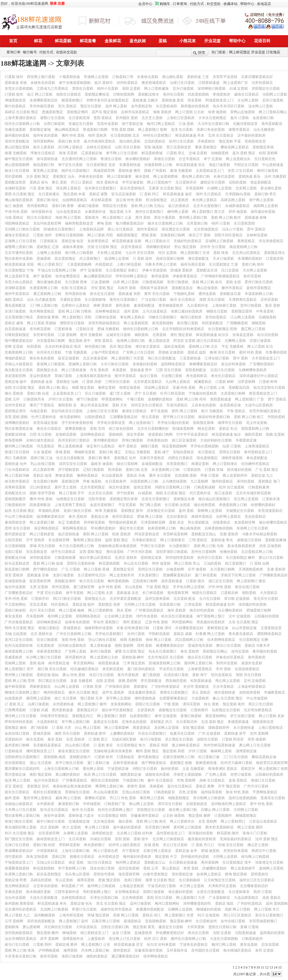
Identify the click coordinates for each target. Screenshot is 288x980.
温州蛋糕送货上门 (171, 833)
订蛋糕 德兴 (195, 581)
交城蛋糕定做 (79, 821)
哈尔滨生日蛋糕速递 (177, 616)
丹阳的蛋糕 (276, 417)
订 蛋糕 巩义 (14, 704)
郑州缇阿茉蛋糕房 (180, 558)
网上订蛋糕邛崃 (17, 475)
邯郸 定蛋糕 (14, 347)
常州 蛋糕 (223, 669)
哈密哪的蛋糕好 (263, 505)
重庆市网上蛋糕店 (38, 798)
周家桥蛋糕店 (40, 687)
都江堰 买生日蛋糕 (52, 669)
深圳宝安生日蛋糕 (73, 464)
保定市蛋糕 (135, 434)
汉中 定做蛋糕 (240, 616)
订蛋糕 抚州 (14, 94)
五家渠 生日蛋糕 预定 (165, 188)
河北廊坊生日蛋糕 (58, 927)
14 (276, 967)
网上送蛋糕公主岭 (104, 657)
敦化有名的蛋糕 (42, 358)
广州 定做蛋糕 (209, 733)
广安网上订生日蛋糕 (139, 352)
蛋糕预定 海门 (269, 481)
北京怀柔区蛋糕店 (148, 382)
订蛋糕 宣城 (214, 470)
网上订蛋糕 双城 (97, 569)
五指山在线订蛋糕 (136, 792)
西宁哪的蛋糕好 (45, 569)
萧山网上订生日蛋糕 (255, 745)
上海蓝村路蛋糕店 (252, 687)
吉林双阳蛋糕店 (74, 898)
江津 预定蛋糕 (134, 663)
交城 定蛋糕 (198, 153)
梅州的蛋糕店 (54, 692)
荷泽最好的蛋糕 (201, 833)
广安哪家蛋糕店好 (19, 593)
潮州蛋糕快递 (145, 698)
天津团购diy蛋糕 (238, 194)
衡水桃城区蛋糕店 (237, 950)
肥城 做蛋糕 (210, 851)
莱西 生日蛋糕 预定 (20, 194)
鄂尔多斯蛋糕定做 (19, 429)
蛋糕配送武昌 (239, 388)
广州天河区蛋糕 (140, 552)
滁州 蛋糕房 (177, 610)
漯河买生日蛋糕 (170, 804)
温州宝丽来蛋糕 (157, 599)
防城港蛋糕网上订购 (165, 663)
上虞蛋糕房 (96, 939)
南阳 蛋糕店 (14, 300)
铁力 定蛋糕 (72, 827)
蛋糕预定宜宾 (124, 569)
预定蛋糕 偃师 (199, 816)
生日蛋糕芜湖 (79, 118)
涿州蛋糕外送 (76, 657)
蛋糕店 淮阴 (159, 745)
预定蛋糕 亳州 (234, 704)
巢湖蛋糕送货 (15, 522)
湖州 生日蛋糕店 (208, 194)
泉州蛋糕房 (257, 657)
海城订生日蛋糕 (263, 780)
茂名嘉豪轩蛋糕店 (142, 692)
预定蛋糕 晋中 (80, 341)
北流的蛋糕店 (155, 141)
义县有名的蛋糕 (204, 405)
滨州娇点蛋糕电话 (72, 646)
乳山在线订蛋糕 (43, 464)
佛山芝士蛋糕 (258, 845)
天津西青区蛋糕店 (243, 300)
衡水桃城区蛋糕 (38, 892)
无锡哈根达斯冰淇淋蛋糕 (113, 751)
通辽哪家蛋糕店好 (125, 956)
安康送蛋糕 (13, 892)
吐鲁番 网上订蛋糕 (210, 634)
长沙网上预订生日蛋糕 (44, 657)
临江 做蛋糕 (14, 206)
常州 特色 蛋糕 (16, 599)
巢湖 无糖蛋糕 (181, 171)
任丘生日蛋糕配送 (70, 458)
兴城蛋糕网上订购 (158, 165)
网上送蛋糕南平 (243, 868)
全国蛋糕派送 (197, 804)
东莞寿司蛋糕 (44, 335)
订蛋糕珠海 (63, 329)
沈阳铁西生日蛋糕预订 (22, 757)
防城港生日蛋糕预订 (59, 229)
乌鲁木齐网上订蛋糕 (161, 264)
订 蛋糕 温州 (142, 259)
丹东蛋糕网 (35, 616)
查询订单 (13, 52)
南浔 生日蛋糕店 (183, 300)
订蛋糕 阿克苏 (233, 739)
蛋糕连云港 (100, 517)
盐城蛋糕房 (143, 933)
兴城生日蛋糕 (100, 839)
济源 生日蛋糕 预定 (102, 247)
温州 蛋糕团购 (277, 903)
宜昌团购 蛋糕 (186, 475)
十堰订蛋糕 (135, 399)
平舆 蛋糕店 (236, 411)
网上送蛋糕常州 (122, 575)
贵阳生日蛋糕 (83, 89)
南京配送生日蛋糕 (19, 370)
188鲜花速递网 (23, 63)
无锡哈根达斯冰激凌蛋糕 (117, 546)
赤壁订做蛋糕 (241, 775)
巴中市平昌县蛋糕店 (192, 434)
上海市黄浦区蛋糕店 (21, 118)
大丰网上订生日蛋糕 (21, 810)
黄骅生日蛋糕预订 (174, 692)
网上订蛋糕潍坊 (225, 464)
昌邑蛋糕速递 (172, 581)
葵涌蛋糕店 (132, 921)
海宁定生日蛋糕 (70, 165)
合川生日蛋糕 (210, 599)
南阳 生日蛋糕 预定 (171, 493)
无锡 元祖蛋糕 (16, 634)
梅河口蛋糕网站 (167, 903)
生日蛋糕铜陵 (15, 546)
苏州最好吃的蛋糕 (195, 857)
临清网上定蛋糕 (117, 259)
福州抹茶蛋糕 (212, 792)
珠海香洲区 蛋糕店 (223, 769)
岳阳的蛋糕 (238, 182)
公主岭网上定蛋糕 (118, 616)
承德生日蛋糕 (164, 159)
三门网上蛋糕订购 (44, 305)
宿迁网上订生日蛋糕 (125, 939)
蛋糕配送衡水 (149, 94)
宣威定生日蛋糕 (81, 124)
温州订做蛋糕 (140, 903)
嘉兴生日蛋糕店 (180, 786)
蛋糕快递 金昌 (41, 382)
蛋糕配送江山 (155, 862)
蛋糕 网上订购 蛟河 (226, 218)
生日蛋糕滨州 (187, 722)
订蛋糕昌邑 (192, 470)
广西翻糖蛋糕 (237, 323)
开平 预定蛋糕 (229, 786)
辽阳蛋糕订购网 (145, 581)
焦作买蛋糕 (252, 276)
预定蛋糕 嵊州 (181, 921)
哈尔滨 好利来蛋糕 (161, 945)
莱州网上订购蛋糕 (19, 675)
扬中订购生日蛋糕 (51, 821)
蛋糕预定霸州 (242, 311)
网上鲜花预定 (240, 52)
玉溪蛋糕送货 (271, 628)
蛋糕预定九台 (95, 599)
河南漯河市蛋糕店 (54, 716)
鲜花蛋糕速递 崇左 (191, 165)
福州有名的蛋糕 (45, 135)
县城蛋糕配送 (152, 464)
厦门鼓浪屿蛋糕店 (141, 669)
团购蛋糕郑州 (219, 728)
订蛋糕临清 (13, 751)
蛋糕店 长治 (228, 429)
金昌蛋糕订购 (263, 118)
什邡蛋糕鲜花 (47, 851)
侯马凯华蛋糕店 (17, 481)
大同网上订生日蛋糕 (140, 604)
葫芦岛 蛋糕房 (113, 692)
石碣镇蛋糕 (267, 317)
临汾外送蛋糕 (15, 587)
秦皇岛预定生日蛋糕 (74, 751)
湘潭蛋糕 (70, 950)
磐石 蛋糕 (59, 182)
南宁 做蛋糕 (42, 276)
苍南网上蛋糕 (15, 663)
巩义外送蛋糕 (257, 423)
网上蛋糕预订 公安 (96, 945)
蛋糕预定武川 (87, 710)
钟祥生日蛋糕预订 (157, 135)
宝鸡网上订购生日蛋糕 (22, 229)
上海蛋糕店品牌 (91, 229)
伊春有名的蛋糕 (91, 176)
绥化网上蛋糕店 (69, 188)
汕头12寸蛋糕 (233, 229)
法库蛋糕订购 (197, 223)
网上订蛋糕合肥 (106, 851)
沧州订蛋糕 (136, 634)
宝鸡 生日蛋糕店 (221, 135)
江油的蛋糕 (212, 563)
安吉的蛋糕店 (255, 517)
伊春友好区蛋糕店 (230, 657)
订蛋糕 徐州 (14, 77)
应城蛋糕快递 (15, 581)
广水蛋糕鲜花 (219, 898)
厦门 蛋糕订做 (98, 763)
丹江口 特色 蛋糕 (123, 798)
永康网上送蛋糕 (76, 833)
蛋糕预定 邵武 (38, 786)
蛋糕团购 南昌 (55, 757)
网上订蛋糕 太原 (100, 593)
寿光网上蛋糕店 (205, 200)
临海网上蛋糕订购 (131, 341)
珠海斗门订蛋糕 (255, 833)
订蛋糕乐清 (85, 329)
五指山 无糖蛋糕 (138, 452)
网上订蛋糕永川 (157, 241)
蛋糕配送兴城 (15, 558)
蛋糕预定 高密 (109, 604)
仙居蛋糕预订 (140, 716)
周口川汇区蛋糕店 (237, 915)
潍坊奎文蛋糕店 (148, 347)
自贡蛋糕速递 (15, 329)
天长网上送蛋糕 (109, 253)
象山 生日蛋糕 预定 (228, 698)
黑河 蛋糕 (143, 218)
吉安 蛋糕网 (208, 821)
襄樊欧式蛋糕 (95, 798)
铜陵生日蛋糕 (217, 311)
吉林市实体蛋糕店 (135, 112)
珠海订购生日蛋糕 (19, 821)
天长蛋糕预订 (149, 575)
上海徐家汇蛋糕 (224, 305)
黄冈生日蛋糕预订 (124, 300)
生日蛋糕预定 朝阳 (112, 816)
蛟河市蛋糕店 (125, 376)
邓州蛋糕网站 (182, 622)
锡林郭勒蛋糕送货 (79, 223)
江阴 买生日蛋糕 (169, 370)
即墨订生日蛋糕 (84, 909)
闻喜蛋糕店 (142, 728)
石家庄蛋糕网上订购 (179, 757)
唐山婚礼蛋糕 (173, 77)
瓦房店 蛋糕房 (126, 558)
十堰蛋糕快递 (69, 77)
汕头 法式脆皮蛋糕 (41, 300)
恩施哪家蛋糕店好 (177, 575)
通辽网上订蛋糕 (253, 329)
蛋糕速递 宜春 (38, 575)
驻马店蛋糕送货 (17, 563)
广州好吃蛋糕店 (250, 903)
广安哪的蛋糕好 (262, 364)
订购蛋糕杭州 (15, 505)
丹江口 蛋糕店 (82, 182)
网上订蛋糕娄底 (42, 534)
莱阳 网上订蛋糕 (96, 534)
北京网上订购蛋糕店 (168, 839)
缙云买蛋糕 (150, 417)
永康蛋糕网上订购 (44, 288)
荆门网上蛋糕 (150, 505)
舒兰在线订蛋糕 (243, 716)
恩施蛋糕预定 (52, 112)
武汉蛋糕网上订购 (189, 640)
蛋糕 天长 (120, 405)
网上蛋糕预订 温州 (73, 921)
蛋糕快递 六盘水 (81, 816)
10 (258, 967)
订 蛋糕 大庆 (62, 728)
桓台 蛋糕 (211, 704)
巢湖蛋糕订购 (69, 804)
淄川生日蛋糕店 (100, 862)
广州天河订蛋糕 (256, 786)
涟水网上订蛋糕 (260, 106)
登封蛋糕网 (13, 176)
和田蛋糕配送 (212, 323)
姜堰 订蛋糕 (249, 927)
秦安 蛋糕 (55, 739)
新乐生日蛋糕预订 (269, 915)
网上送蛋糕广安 (236, 83)
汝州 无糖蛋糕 (275, 176)
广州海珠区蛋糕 (117, 687)
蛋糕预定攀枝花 (97, 94)
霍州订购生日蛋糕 (259, 282)
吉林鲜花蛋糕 (257, 235)
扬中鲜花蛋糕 (15, 687)
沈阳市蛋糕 (97, 499)
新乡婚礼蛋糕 (271, 188)
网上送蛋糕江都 (42, 522)
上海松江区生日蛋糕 (102, 411)
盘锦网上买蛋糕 (271, 868)
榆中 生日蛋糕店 (160, 780)
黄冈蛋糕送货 (15, 534)
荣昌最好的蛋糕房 (211, 622)
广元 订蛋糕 (71, 569)
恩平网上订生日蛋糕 (179, 417)
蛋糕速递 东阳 (129, 294)
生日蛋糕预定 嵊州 (240, 558)
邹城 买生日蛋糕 (231, 845)
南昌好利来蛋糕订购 (214, 417)
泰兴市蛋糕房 (128, 675)
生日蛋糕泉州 (116, 481)
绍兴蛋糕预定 (15, 763)
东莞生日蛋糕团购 (19, 89)
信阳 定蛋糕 (105, 681)
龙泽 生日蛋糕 (182, 130)
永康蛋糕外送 (95, 212)
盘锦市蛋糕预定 (259, 288)
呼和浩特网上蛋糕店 (132, 276)
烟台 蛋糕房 (14, 393)
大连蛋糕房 (200, 698)
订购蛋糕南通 (65, 558)
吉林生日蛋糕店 (99, 147)
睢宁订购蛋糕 (87, 399)
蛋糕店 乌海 (136, 475)
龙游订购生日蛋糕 (77, 511)
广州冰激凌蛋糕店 (19, 622)
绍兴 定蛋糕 (167, 253)
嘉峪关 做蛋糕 (102, 464)
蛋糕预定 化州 (125, 458)
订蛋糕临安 (125, 757)
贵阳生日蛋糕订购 (222, 927)
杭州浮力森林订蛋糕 (236, 763)
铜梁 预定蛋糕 (83, 388)
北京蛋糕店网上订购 (257, 552)
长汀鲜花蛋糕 (153, 593)
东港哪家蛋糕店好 (44, 100)
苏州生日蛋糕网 (204, 552)
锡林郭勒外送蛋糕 (99, 628)
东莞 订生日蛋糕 (240, 171)
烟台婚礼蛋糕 (130, 141)
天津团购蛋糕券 (251, 569)
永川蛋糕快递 (244, 728)
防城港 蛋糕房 (182, 270)
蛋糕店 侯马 (39, 182)
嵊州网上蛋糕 (178, 212)
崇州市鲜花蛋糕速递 (219, 745)
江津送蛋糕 (193, 604)
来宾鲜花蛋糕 (113, 669)
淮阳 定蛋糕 (131, 89)
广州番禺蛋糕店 (75, 780)
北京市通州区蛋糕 (19, 253)
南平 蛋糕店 (128, 446)
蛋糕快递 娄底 (173, 100)
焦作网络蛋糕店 (42, 311)
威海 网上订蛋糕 (68, 798)
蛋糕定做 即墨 (16, 880)
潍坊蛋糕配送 (198, 259)
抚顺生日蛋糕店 (82, 857)
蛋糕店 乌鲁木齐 (257, 646)
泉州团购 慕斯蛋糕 (19, 903)
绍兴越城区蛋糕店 (84, 669)
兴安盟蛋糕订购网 (51, 341)
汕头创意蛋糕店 (69, 212)
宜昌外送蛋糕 (108, 124)
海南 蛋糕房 (162, 112)
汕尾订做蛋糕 (38, 704)
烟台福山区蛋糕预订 (214, 499)
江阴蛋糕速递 (209, 83)
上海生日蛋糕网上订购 (61, 769)
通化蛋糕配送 (15, 305)
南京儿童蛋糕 (44, 147)
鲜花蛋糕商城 (152, 153)
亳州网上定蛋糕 (60, 616)
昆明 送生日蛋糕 (17, 528)
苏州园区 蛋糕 (127, 118)
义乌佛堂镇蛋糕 (174, 481)
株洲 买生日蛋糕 (223, 352)
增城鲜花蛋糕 (85, 452)
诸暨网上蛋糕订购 (19, 247)
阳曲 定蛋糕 (275, 434)
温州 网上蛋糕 (116, 106)
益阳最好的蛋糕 (272, 933)
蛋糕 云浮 (151, 868)
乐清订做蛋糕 (15, 311)
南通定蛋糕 (200, 464)
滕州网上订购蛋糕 (19, 446)
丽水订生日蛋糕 (17, 171)
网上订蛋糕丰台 (182, 821)
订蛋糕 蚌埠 (268, 382)
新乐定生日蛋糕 (102, 294)
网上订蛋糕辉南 (100, 610)
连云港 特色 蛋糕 (129, 200)
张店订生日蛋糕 (101, 675)
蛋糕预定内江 (83, 716)
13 (271, 967)
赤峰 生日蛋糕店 (212, 780)
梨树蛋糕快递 (206, 763)
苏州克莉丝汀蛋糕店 (74, 440)
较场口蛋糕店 (49, 628)
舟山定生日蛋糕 (136, 563)
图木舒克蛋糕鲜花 (219, 827)
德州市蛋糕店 (147, 229)
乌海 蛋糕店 (14, 218)
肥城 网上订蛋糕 (150, 517)
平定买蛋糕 (127, 505)
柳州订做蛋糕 (267, 171)
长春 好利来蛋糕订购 (133, 628)
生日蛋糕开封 (186, 182)
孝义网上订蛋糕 (97, 827)
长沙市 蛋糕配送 (196, 687)
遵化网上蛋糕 (93, 769)
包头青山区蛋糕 (77, 874)
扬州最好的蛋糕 (17, 135)
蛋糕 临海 (37, 663)
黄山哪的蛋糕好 (68, 775)
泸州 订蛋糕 (198, 751)
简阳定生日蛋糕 (115, 206)
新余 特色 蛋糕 (237, 792)
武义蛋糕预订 (90, 259)
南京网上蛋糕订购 (183, 810)
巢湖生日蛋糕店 (134, 411)
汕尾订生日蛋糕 (182, 83)
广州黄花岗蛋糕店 (149, 610)
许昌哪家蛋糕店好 (189, 628)
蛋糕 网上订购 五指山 (148, 206)
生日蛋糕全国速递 (183, 862)
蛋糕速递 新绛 (256, 218)
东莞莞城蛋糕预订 (263, 921)
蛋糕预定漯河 (15, 411)
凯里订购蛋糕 (178, 282)
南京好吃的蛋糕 (202, 610)
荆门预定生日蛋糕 (19, 839)
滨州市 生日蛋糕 (213, 247)
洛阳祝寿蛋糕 (250, 692)
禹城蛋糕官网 (104, 171)
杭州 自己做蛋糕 (232, 487)
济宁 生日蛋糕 (145, 393)
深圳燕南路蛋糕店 (19, 933)
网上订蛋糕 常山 (187, 563)
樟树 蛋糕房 (103, 305)
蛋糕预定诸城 (40, 130)
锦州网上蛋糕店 (128, 862)
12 (267, 967)
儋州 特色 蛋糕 (41, 499)
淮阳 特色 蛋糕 (73, 640)
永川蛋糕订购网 (222, 569)
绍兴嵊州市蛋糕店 (255, 464)
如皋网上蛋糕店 (209, 874)
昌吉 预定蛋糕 (121, 347)
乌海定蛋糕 (38, 411)
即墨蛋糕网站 (112, 399)
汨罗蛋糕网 (246, 382)
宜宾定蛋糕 (38, 604)
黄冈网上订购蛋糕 (188, 827)
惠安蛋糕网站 (216, 716)
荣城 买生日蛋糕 (42, 546)
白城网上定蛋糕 (219, 188)
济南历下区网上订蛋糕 (238, 575)
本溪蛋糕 (119, 370)
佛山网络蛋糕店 (67, 130)
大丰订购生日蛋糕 (115, 364)
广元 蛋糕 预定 (267, 470)
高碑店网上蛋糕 (233, 200)
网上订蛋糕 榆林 (72, 610)
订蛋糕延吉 (49, 241)
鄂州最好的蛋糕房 (123, 522)
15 (280, 967)
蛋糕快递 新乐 (249, 176)
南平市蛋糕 (75, 593)
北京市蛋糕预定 (93, 487)
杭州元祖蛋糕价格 (19, 646)
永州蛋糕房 (45, 804)
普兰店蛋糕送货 (179, 147)
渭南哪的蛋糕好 (158, 247)
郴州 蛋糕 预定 (147, 751)
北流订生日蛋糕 (222, 370)
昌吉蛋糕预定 (65, 259)
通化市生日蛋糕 (132, 528)
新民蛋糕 (123, 305)
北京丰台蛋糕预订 (207, 206)
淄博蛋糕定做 (246, 751)
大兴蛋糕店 (269, 593)
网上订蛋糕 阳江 (50, 264)
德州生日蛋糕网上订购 (141, 329)
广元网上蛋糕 (216, 775)
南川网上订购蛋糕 (79, 253)
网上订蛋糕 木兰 (267, 909)
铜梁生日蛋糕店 (205, 593)
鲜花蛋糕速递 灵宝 (128, 945)
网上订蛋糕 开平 (72, 493)
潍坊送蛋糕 (115, 552)
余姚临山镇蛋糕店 (19, 804)
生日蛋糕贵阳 (244, 223)
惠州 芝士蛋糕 (65, 487)
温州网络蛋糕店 (93, 434)
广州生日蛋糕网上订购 (74, 634)
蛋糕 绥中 (141, 839)
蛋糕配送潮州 (65, 581)
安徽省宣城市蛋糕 (149, 950)
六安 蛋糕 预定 (41, 188)
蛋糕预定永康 (184, 499)
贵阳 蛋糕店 (103, 118)
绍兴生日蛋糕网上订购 (22, 124)
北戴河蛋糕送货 (245, 124)
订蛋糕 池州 (42, 235)
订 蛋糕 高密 (92, 382)
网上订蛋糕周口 (233, 821)
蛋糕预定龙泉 (151, 558)
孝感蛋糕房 (221, 94)
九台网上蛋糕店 (178, 382)
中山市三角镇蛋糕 (19, 517)
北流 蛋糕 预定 (212, 722)
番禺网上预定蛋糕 (87, 540)
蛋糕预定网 (70, 481)
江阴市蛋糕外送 (67, 892)
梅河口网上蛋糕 (224, 945)
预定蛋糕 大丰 (121, 212)
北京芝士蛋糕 (152, 118)
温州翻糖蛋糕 (45, 915)
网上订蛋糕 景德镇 (41, 323)
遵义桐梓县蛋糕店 (186, 745)
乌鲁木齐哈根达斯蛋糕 (260, 534)
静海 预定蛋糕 (236, 874)
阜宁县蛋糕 (159, 411)
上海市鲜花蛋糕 (71, 915)
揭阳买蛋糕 (253, 434)
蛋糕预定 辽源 (48, 247)
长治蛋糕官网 (59, 540)
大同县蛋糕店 (86, 927)
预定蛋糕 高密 (174, 751)
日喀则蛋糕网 (124, 94)
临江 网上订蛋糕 (40, 94)
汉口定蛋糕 (230, 270)
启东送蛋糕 (270, 945)
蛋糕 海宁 (200, 675)
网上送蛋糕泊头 (238, 159)
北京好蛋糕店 (177, 517)
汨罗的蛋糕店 (262, 83)
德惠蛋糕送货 (263, 722)
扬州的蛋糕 (170, 769)
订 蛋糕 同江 (149, 194)
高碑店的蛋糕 (41, 880)
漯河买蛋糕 (191, 704)
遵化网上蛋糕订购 (196, 176)
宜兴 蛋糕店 (67, 106)
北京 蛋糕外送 (41, 634)
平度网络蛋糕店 (265, 792)
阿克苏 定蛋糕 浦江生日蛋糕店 (197, 341)
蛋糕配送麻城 (276, 540)
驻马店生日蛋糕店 (54, 810)
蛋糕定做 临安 (73, 241)
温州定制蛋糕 (129, 868)
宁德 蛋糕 (171, 704)
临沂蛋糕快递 (69, 534)
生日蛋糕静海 (95, 300)
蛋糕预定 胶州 (132, 511)
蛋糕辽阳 (59, 857)
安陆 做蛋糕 (153, 147)
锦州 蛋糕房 (97, 135)
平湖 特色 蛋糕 (16, 212)
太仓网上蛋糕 (248, 100)
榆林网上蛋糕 (221, 751)
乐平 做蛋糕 (197, 569)
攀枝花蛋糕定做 (264, 757)
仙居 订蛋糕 (232, 446)
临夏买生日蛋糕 (182, 733)
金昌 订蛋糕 (121, 933)
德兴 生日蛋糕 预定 (83, 692)
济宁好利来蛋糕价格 (77, 423)
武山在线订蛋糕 (77, 745)
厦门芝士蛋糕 (120, 393)
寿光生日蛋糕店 (223, 376)
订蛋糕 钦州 (104, 757)
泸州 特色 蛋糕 (220, 587)
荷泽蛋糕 (115, 470)
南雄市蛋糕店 (202, 517)
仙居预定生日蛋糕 (226, 710)
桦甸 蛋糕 (104, 223)
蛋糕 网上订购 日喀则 (75, 311)
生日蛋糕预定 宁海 (19, 270)
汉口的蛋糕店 (40, 487)
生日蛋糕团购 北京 (125, 135)
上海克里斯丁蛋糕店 (70, 505)
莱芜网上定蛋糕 (45, 171)
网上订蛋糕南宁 (159, 182)
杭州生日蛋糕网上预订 (115, 810)
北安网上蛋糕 (246, 188)
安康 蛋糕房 (276, 569)
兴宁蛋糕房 (131, 851)
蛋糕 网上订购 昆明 (20, 681)
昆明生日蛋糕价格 (81, 563)
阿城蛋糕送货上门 (219, 100)
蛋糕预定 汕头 (64, 176)
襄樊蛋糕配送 (76, 429)
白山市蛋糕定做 (244, 628)
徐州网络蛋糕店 (156, 956)
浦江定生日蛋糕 (221, 581)
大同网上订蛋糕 (246, 810)
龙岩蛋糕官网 (15, 376)
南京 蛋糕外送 (107, 182)
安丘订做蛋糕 (95, 393)
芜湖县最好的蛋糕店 (236, 839)
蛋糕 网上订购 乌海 (209, 546)
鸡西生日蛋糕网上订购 (173, 487)
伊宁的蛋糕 (125, 493)
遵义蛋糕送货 (159, 341)
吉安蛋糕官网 (49, 833)
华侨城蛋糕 (92, 804)
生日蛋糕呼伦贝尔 (92, 575)
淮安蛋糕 (195, 100)
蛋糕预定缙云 (275, 253)
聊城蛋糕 (69, 933)
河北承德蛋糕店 (271, 241)
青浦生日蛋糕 (111, 159)
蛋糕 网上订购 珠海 (20, 950)
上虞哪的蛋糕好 (122, 733)
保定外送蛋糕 (119, 487)
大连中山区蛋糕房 (259, 405)
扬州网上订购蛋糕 (101, 886)
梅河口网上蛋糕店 (161, 124)
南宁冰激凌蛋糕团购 (75, 83)
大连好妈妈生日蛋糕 (216, 440)
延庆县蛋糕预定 (49, 874)
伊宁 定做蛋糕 (91, 270)
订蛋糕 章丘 (176, 153)
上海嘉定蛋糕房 (132, 886)
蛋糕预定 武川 (161, 722)
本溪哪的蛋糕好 (250, 259)
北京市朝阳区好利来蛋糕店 (183, 329)
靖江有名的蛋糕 (121, 429)
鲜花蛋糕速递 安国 (19, 264)
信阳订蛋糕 (13, 552)
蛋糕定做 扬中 (16, 382)
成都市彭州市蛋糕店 (116, 909)
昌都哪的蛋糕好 (160, 399)
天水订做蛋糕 (223, 259)
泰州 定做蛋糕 (166, 716)
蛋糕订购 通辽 (110, 452)
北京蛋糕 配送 (184, 599)
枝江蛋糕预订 (236, 563)
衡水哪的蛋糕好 (138, 159)
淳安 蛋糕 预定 (102, 288)
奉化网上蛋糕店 (132, 317)
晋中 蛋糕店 (256, 229)
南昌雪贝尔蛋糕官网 (272, 763)
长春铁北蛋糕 (148, 77)
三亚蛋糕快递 (190, 358)
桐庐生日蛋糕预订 (76, 171)
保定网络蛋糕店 (46, 528)
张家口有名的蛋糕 (211, 130)
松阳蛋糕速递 (201, 681)
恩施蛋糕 (44, 259)
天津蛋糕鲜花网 (153, 522)
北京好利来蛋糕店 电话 (63, 347)
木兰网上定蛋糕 (192, 886)
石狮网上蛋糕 (235, 341)
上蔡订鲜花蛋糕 (129, 264)
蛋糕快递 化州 (16, 464)
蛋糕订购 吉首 (137, 470)
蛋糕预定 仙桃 (67, 382)
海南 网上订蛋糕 (68, 218)
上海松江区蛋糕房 (180, 118)
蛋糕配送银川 (80, 757)
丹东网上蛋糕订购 (95, 950)
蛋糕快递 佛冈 (129, 171)
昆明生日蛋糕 (230, 452)
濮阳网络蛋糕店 (269, 634)
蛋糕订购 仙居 (38, 393)
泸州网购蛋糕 (49, 950)
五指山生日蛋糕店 (51, 862)
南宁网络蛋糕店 (154, 763)
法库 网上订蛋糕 (126, 282)
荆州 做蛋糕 (161, 563)
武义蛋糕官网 (44, 470)
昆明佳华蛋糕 (104, 874)
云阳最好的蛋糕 (267, 616)
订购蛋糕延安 (164, 792)
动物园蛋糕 (220, 153)
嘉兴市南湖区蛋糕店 (100, 141)
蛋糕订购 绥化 (48, 200)
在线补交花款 (67, 52)
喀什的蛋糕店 (15, 106)
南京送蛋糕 (35, 739)
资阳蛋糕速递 (221, 399)
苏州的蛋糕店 (216, 317)
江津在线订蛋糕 (217, 358)
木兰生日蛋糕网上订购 (76, 546)
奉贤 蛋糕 (191, 868)
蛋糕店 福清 (42, 475)
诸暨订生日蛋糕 (52, 118)
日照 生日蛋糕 (41, 434)
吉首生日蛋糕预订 (156, 499)
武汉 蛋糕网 (49, 827)
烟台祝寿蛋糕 (205, 505)
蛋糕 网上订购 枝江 (249, 417)
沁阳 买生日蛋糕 (128, 147)
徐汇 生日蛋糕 (65, 698)
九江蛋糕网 (199, 481)
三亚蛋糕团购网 (79, 264)
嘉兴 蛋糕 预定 (244, 153)
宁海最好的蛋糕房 (203, 393)
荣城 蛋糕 (63, 452)
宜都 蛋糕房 (229, 534)
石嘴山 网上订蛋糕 (215, 810)
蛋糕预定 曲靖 (16, 728)
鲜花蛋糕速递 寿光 (52, 903)
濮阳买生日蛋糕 (72, 323)
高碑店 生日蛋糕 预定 (21, 112)
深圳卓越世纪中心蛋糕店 (259, 376)
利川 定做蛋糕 (208, 915)
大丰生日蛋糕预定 (212, 118)
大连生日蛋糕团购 (224, 939)
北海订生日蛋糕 (17, 845)
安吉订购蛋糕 (47, 640)
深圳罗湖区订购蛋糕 (172, 552)
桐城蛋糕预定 (246, 816)
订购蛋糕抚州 (252, 939)
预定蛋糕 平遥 (230, 141)
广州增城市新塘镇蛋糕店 (220, 276)
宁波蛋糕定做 (118, 769)
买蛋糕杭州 (13, 739)
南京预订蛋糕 (188, 323)
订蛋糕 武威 (39, 710)
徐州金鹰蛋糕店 (68, 276)
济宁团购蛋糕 (69, 470)
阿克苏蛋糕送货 (147, 534)
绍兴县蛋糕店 (221, 675)
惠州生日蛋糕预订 (149, 212)
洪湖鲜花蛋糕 (15, 288)
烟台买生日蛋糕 (200, 657)
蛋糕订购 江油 (41, 458)
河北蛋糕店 (45, 446)
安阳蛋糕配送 (196, 370)
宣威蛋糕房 (13, 657)
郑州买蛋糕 (61, 587)
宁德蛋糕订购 (133, 780)
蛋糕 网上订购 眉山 (53, 388)
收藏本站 (231, 4)
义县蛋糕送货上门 (67, 393)
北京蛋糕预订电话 (19, 317)
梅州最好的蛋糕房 (137, 857)
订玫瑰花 (273, 52)
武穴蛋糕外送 (200, 493)
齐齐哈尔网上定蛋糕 (189, 587)
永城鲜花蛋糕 (15, 188)
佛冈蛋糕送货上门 (40, 751)
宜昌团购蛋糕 (156, 921)
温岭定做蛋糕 (174, 347)
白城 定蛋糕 (239, 89)
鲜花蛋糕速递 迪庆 (177, 194)
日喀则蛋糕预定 (17, 335)
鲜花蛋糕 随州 (228, 833)
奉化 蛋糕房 (190, 651)
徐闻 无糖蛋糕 (131, 640)
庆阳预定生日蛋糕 (266, 89)
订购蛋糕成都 (205, 487)
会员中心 (145, 4)
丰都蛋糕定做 (246, 440)
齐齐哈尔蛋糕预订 (109, 634)
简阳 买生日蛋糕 (249, 675)
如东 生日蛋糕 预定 (20, 511)
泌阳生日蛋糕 (207, 739)
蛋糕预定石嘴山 (215, 651)
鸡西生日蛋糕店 (180, 458)
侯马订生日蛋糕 (17, 945)
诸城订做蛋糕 (88, 206)
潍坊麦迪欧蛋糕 (49, 282)
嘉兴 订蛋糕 (240, 118)
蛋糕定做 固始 (48, 675)
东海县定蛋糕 (243, 335)
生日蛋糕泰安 (239, 892)
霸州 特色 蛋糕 (250, 352)
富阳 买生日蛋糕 (160, 898)
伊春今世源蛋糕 (154, 270)
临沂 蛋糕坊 (104, 83)
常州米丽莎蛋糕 (42, 106)
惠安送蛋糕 (249, 945)
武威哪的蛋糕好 (214, 868)
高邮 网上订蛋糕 (237, 909)
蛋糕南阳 (116, 434)
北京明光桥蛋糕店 (258, 710)
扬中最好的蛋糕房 (127, 827)
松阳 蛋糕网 (268, 153)
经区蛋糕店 (60, 604)
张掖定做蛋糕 (15, 130)
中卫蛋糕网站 (15, 604)
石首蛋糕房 (45, 646)
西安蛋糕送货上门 (263, 393)
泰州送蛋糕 (160, 276)
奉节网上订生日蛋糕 (122, 153)
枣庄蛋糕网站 (84, 663)
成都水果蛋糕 (73, 247)
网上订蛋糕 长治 (260, 347)
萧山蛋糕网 (31, 927)
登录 (53, 4)
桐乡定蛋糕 (206, 429)
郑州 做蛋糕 (238, 212)
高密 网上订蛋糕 (126, 915)
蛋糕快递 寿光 (222, 540)
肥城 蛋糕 (149, 235)
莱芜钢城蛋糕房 (171, 305)
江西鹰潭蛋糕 (15, 710)
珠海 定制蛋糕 (37, 857)
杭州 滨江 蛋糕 (156, 939)
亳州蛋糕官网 (178, 593)
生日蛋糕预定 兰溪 (223, 264)
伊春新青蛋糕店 (185, 276)
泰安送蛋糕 (13, 616)
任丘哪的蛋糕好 (230, 610)
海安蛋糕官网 (129, 874)
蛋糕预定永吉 (47, 370)
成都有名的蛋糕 (157, 775)
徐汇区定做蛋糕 (184, 440)
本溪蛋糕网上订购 (259, 294)
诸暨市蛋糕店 (239, 130)
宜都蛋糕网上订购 (19, 352)
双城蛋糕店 (72, 628)
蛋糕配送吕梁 (230, 294)
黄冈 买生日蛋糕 (157, 294)
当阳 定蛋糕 (222, 933)
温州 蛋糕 (131, 311)
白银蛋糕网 (175, 569)
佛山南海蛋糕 (190, 528)
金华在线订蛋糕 (233, 921)
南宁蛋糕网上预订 (211, 616)
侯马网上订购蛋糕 (255, 857)
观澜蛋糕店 (203, 382)
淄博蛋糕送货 (102, 833)
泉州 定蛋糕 (264, 950)
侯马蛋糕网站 (70, 417)
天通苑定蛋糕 (70, 300)
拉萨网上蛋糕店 (229, 517)
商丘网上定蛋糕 (228, 681)
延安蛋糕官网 (40, 581)
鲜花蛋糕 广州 (73, 886)
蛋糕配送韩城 (15, 434)
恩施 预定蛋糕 (109, 880)
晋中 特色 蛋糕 (261, 804)
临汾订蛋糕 (149, 376)
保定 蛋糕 (76, 862)
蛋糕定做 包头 (81, 903)
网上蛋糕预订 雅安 (251, 581)
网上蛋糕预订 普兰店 (208, 212)
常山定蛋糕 (64, 880)
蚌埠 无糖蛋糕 (106, 511)
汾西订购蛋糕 (54, 124)
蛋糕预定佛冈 (77, 112)
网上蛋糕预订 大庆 (191, 898)
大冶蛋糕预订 (179, 546)
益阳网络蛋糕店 (173, 364)
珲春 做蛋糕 (92, 481)
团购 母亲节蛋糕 (42, 493)
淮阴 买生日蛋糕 (212, 300)
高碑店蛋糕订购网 (170, 259)
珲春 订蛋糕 (210, 475)
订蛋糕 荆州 (42, 945)
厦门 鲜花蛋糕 (206, 575)
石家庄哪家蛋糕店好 (257, 77)
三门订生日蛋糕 (236, 757)
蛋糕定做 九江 (262, 475)
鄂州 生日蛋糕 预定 (20, 628)
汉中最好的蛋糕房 (251, 135)
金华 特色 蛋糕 (110, 587)
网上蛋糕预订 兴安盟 (128, 358)
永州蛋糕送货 (109, 857)
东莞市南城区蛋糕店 (265, 411)
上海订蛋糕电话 (270, 728)
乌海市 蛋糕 (127, 288)
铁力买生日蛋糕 (92, 581)
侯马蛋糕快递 (47, 159)
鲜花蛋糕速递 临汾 (226, 434)
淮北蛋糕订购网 (45, 481)
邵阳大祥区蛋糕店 (229, 235)
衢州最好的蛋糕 (265, 651)
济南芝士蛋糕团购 (188, 775)
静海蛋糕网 (13, 440)
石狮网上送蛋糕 (180, 909)
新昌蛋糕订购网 (17, 569)
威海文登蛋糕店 (17, 235)
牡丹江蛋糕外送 (44, 417)
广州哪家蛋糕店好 (274, 575)
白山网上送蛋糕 (67, 687)
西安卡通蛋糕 (165, 218)
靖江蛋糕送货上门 (94, 933)
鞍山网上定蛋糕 (142, 804)
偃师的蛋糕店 (87, 475)
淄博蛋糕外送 (73, 939)
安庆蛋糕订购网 (157, 827)
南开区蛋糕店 (123, 517)
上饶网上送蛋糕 (49, 253)
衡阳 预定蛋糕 (41, 775)
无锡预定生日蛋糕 (240, 511)
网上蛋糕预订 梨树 (152, 130)
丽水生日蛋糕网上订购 (165, 223)
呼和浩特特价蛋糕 (19, 722)
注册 (61, 4)
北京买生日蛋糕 (100, 493)
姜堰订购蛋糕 (191, 716)
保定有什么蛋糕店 (100, 446)
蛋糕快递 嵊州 (133, 657)
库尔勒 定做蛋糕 (237, 599)
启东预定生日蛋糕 (161, 511)
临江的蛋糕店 (179, 206)
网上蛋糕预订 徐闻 (273, 769)
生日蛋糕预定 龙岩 (101, 165)
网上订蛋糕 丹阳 (100, 235)
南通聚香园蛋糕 (17, 868)
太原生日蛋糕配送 (211, 892)
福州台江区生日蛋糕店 (257, 880)
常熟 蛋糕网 (186, 780)
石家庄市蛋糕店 (152, 458)
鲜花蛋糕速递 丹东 (190, 135)
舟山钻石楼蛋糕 (106, 792)
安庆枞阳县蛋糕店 (47, 745)
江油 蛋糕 (186, 124)
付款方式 (197, 4)
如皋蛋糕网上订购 (162, 528)
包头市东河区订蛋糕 (229, 106)
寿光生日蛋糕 (198, 933)
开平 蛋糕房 (35, 540)
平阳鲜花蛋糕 (159, 634)
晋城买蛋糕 (42, 733)
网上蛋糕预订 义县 (117, 218)
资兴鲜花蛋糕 (40, 329)
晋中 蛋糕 (240, 358)
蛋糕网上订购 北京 (203, 347)
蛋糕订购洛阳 (15, 610)
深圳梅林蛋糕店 (49, 622)
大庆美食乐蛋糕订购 (21, 956)
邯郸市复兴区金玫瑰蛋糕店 (108, 100)
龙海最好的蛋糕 (145, 364)
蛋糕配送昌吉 (182, 288)
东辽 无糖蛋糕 (69, 522)
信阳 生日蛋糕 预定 (20, 388)
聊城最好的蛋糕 (209, 909)
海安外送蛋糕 (54, 816)
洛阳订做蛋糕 (72, 956)
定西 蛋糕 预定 (91, 552)
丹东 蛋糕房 (99, 370)
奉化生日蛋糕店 (49, 429)
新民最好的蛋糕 (263, 212)
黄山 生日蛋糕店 (120, 229)
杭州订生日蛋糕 (181, 141)
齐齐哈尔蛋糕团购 (205, 446)
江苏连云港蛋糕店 (263, 821)
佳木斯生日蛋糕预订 (100, 188)
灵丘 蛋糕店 (201, 692)
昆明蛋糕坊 (260, 874)
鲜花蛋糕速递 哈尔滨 (212, 335)
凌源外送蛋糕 (252, 663)
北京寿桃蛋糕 (132, 898)
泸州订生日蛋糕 (61, 399)
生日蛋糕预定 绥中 (237, 862)
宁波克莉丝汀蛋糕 (162, 886)
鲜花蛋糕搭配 (109, 563)
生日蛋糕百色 (265, 159)
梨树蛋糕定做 (218, 628)
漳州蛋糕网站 (44, 141)
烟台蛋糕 (125, 821)
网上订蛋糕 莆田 (250, 827)
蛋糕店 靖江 (152, 915)
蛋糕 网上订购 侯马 (207, 282)
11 (263, 967)
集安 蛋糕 (273, 305)
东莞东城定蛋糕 (45, 423)
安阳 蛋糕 (122, 839)
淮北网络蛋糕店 (17, 886)
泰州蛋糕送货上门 (258, 452)
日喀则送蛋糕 (106, 317)
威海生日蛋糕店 (246, 94)
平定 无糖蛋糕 (232, 347)
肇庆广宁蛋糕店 (42, 405)
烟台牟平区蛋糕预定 (117, 710)
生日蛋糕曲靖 (190, 880)
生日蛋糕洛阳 (166, 106)
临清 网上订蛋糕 (17, 780)
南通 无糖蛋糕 (16, 153)
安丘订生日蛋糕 (175, 845)
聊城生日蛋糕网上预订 (22, 692)
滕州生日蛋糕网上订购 (188, 939)
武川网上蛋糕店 (70, 147)
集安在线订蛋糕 (247, 587)
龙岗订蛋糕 (133, 880)
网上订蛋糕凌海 (74, 370)
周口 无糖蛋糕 (16, 458)
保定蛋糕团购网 (174, 446)
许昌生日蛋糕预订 (152, 733)
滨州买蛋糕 (269, 300)
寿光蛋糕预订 (94, 845)
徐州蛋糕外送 (42, 212)
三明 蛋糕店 (198, 540)
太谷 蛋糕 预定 (38, 176)
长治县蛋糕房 (112, 475)
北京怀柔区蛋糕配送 (125, 599)
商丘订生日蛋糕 (261, 704)
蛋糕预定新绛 (203, 423)
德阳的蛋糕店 (97, 956)
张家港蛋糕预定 (49, 651)
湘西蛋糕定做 (131, 775)
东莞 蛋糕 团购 (16, 417)
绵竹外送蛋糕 (147, 616)
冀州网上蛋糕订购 (193, 218)
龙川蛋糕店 (207, 452)
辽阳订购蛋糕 (93, 470)
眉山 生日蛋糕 (41, 763)
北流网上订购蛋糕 (54, 909)
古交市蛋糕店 (189, 159)
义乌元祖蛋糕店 (155, 311)
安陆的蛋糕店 (183, 452)
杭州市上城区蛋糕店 (125, 845)
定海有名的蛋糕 (134, 722)
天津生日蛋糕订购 (104, 898)
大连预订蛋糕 (172, 376)
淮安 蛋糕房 (14, 575)
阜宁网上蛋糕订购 (76, 722)
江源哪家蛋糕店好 (124, 417)
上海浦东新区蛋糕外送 (93, 376)
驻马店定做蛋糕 (124, 194)
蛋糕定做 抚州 (83, 604)
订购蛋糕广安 (115, 804)
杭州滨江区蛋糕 (210, 558)
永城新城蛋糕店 (237, 206)
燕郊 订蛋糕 (263, 892)
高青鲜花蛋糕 (15, 487)
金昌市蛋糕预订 (102, 505)
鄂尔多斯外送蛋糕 (19, 259)
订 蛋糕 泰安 (103, 745)
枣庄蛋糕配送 (151, 681)
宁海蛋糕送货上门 (19, 862)
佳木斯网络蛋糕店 (221, 640)
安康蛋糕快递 (130, 165)
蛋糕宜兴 (248, 769)
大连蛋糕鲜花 (47, 722)
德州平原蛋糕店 (17, 294)
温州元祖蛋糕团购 (243, 798)
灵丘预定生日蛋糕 (179, 739)
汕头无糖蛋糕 (264, 130)
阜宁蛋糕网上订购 (72, 868)
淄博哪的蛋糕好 (17, 423)
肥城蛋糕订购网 (259, 610)
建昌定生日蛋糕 (171, 927)
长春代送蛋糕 (224, 176)
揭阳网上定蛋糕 (266, 206)
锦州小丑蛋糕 (108, 89)
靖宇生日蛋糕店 (63, 552)
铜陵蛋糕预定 (179, 798)
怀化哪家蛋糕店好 (170, 933)
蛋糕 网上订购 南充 (151, 821)
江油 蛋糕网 (100, 282)
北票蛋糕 (159, 335)
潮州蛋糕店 (122, 950)
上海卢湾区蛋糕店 (105, 352)
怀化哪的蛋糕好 (103, 528)
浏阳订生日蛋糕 (145, 769)
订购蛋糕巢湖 (259, 487)
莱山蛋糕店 (171, 868)
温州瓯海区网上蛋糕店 (229, 804)
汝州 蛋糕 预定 (267, 839)
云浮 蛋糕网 (14, 921)
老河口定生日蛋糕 (19, 640)
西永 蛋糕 (124, 610)
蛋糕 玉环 (12, 399)
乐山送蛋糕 (134, 587)
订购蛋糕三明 (123, 77)
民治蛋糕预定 (156, 200)
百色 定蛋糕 (188, 792)
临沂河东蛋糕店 (46, 780)
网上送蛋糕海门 (141, 423)
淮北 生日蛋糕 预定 (111, 903)
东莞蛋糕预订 (177, 464)
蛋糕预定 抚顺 (181, 763)
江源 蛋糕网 (67, 335)
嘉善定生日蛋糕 (106, 722)
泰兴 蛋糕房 (78, 517)
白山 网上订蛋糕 (88, 728)
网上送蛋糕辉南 (166, 176)
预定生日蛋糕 (91, 106)
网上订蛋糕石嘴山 (273, 112)
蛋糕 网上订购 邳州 (191, 399)
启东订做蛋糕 (273, 100)
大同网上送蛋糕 (225, 857)
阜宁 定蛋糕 (213, 159)
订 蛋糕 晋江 (98, 739)
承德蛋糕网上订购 (233, 505)
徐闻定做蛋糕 (130, 388)
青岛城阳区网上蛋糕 (21, 827)
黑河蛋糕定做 (15, 775)
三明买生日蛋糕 (117, 382)
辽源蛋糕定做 (92, 153)
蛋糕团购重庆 (15, 499)
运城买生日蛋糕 (118, 335)
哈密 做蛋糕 (217, 112)
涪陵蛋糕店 (221, 522)
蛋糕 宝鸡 (97, 429)
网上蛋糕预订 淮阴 (111, 716)
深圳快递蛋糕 (40, 558)
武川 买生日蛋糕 (42, 610)
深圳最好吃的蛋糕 (253, 604)
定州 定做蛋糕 (255, 681)
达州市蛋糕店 (15, 405)
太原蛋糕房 (146, 710)
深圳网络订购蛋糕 (212, 89)
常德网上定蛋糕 (96, 77)
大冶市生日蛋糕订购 (213, 124)
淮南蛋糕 (156, 786)
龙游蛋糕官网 (245, 522)
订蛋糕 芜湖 (92, 687)
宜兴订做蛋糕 (183, 89)
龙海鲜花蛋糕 (66, 434)
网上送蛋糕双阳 (136, 323)
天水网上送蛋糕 (255, 270)
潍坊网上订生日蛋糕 (21, 716)
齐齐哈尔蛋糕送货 (111, 423)
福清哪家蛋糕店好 (51, 517)
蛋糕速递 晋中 (141, 370)
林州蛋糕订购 (95, 347)
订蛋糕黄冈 (199, 710)
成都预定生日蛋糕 (173, 710)
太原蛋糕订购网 (233, 393)
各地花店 (264, 4)
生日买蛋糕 (77, 839)
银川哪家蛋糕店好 (130, 223)
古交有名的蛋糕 (45, 886)
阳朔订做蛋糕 (154, 892)
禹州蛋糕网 (210, 862)
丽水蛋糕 (142, 176)
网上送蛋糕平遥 (17, 276)
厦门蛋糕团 (151, 675)
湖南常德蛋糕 (232, 458)
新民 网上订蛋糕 (184, 411)
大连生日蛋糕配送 (44, 898)
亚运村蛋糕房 (40, 376)
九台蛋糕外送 (197, 305)
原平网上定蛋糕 (118, 698)
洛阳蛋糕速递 (109, 663)
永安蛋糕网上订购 (166, 470)
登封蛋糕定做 (182, 874)
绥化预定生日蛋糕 (176, 229)
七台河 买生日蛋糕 (140, 253)
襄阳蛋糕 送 (67, 405)
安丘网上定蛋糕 (246, 499)
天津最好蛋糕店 (144, 540)
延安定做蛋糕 (69, 358)
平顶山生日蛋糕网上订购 (57, 270)
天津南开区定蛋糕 (222, 886)
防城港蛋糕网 (183, 429)
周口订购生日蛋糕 (67, 599)
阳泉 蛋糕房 (121, 534)
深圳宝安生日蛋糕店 (147, 405)
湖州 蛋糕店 (132, 622)
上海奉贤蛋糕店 (200, 669)
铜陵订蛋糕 (149, 446)
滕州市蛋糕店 (232, 288)
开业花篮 (258, 52)
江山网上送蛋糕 (243, 317)
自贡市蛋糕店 (132, 247)
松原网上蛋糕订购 (19, 874)
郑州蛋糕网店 (38, 206)
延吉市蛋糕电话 (132, 188)
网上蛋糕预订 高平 (19, 669)
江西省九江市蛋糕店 (52, 89)
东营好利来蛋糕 (236, 851)
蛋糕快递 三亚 (198, 77)
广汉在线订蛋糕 (154, 300)
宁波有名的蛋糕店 (194, 945)
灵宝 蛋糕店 (14, 786)
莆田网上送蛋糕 (38, 698)
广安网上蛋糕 (76, 651)
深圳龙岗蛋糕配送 (41, 921)
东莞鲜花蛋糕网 (175, 534)
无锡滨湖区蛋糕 (124, 739)
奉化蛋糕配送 (257, 458)
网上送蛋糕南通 (70, 446)
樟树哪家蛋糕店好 (203, 364)
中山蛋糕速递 (273, 165)
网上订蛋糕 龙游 (271, 716)
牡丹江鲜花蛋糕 (173, 393)
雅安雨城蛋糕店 (154, 83)
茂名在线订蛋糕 (102, 868)
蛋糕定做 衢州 (66, 945)
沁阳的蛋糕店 (95, 417)
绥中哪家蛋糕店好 (19, 341)
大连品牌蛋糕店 (246, 898)
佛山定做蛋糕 (207, 288)
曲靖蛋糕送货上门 (51, 839)
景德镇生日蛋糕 (77, 792)
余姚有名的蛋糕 (43, 83)
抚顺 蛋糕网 (128, 681)
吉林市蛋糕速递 (125, 763)
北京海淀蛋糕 (104, 821)
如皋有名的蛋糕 (77, 622)
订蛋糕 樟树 (225, 382)
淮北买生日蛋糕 (266, 599)
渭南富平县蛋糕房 (154, 288)
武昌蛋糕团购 (198, 94)
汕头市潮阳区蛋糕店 (21, 939)
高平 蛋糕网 (49, 939)
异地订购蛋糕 (132, 440)
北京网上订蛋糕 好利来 (135, 833)
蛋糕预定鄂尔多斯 (124, 499)
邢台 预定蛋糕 (185, 247)
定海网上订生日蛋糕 (21, 241)
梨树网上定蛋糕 (210, 511)
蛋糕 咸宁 (162, 452)
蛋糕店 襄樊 (205, 786)
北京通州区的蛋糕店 (21, 909)
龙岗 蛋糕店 (271, 898)
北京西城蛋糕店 (206, 229)
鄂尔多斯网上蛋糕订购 (22, 816)
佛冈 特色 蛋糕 (73, 135)
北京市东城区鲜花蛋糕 (253, 493)
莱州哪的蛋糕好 (106, 440)
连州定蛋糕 (240, 651)
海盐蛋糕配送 (261, 182)
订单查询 (180, 4)
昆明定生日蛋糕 (150, 569)
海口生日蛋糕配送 (162, 358)
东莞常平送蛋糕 (225, 77)
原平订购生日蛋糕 (69, 763)
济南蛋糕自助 (157, 440)
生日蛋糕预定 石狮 (254, 640)
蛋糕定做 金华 (186, 851)
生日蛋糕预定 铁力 (131, 745)
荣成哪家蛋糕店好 (19, 851)
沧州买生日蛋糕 (49, 352)
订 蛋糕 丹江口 (203, 845)
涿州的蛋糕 (246, 481)
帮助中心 (247, 4)
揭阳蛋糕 (142, 335)
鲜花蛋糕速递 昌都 (127, 241)
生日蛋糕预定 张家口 (122, 270)
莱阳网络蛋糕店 (75, 528)
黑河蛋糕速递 (62, 710)
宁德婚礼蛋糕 (184, 294)
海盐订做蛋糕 (219, 165)
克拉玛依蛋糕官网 (47, 223)
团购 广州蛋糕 (155, 171)
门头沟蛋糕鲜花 (17, 470)
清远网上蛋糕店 (156, 388)
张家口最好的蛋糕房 (187, 311)
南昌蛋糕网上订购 (243, 247)
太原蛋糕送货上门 (210, 171)
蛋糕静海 (12, 927)
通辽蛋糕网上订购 (47, 294)
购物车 (163, 4)
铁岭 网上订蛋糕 (159, 640)
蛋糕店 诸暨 (98, 194)
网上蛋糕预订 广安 (249, 399)
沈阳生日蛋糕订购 (115, 927)
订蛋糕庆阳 (275, 259)
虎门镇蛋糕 (39, 728)
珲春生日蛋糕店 (43, 153)
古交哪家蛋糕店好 (254, 886)
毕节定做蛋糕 (133, 182)
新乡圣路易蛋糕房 (241, 546)
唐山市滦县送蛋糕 (94, 405)
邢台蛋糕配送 (198, 522)
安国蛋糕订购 (170, 604)
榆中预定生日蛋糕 (19, 159)
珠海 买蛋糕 (68, 153)
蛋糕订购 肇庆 (99, 458)
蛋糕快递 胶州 (95, 733)
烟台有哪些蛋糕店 (273, 522)
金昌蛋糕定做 (230, 405)
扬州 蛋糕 (12, 798)
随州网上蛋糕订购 (198, 663)
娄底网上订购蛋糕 (51, 364)
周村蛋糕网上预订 (97, 892)
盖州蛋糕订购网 (17, 745)
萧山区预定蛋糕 (17, 147)
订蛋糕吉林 (229, 593)
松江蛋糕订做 (209, 757)
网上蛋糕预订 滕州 (92, 704)
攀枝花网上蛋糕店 (235, 147)
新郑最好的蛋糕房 (195, 106)
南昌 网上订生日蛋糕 (100, 775)
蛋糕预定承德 (263, 147)
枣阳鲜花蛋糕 (69, 845)
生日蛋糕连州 (206, 921)
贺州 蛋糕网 (259, 733)
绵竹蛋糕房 (13, 857)
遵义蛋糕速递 (100, 646)
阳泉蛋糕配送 (40, 505)
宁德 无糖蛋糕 (76, 352)
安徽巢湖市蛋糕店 (145, 816)
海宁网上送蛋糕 (261, 200)
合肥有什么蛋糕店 (76, 305)
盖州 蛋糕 (186, 511)
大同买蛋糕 (196, 927)
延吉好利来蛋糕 (234, 364)
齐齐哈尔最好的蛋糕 (173, 423)
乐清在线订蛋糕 (176, 675)
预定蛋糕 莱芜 (144, 927)
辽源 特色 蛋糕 (156, 622)
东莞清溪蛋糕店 (270, 511)
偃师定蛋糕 (107, 388)
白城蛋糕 (145, 493)
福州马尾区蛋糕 (193, 264)
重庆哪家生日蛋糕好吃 (22, 769)
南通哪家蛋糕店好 (170, 646)
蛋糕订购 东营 (69, 141)
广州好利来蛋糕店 (166, 687)
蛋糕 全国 (233, 282)
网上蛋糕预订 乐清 (195, 253)
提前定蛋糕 (142, 487)
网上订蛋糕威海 (156, 89)
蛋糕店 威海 (14, 323)
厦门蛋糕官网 (84, 587)
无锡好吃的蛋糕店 (188, 241)
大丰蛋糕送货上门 (266, 358)
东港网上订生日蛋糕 (252, 528)
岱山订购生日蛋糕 (102, 640)
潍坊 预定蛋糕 (181, 335)
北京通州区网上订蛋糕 (79, 159)
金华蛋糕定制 (142, 106)
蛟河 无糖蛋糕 (91, 335)
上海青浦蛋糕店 (257, 446)
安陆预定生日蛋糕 (151, 810)
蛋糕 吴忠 (177, 522)
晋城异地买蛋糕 (200, 646)
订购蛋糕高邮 (153, 282)
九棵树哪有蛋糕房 (253, 370)
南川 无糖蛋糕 (212, 411)
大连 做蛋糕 (42, 452)
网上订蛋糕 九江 (17, 915)
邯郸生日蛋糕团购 (69, 235)
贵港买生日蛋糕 (273, 798)
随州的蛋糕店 (222, 481)
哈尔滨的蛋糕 (268, 335)
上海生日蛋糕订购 (76, 851)
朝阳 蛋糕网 (124, 646)
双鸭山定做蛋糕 (243, 112)
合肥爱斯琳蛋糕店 (173, 698)
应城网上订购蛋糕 (219, 241)
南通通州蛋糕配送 (150, 909)
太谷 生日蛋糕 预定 (243, 622)
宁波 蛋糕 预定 (158, 587)
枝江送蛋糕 (223, 493)
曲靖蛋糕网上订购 (19, 651)
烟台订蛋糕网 (127, 464)
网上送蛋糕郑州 (235, 475)
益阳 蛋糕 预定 (117, 540)
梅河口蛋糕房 (191, 317)
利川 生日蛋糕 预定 (20, 833)
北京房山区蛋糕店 (246, 253)
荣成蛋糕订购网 (95, 130)
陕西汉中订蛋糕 (264, 851)
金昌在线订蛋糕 (17, 733)
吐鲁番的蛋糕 (276, 352)
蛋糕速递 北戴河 (145, 100)
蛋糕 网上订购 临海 (48, 563)
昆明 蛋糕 (145, 646)
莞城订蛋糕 (63, 376)
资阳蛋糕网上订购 (255, 429)
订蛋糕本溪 (271, 499)
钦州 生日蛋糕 (83, 810)
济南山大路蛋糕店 (19, 364)
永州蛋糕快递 (63, 704)
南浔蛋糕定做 (59, 663)
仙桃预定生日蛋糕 (70, 499)
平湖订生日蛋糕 (153, 546)
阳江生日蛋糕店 (39, 218)
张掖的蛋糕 (229, 552)
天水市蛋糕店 (223, 687)
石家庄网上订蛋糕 (106, 921)
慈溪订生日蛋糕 (17, 452)
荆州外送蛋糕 (227, 663)
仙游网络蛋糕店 (75, 200)
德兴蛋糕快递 (225, 692)
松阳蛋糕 (34, 347)
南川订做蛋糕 (151, 739)
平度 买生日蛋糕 (49, 593)
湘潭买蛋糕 (86, 880)
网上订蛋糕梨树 (117, 728)
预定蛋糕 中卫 (166, 857)
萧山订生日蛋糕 (271, 558)
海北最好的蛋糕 (180, 892)
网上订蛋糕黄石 (173, 540)
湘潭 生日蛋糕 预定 (160, 880)
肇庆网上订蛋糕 (152, 798)
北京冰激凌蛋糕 (95, 358)
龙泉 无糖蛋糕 (81, 681)
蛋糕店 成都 (183, 634)
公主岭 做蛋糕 (174, 816)
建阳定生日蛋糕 (213, 182)
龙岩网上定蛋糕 (166, 728)
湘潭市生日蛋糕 (230, 423)
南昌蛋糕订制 (44, 165)
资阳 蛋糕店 (104, 341)
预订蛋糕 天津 (91, 698)
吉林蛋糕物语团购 (219, 528)
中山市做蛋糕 (257, 698)
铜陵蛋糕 (259, 323)
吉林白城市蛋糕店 (40, 440)
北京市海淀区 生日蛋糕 (166, 657)
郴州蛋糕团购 (118, 581)
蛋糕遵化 (141, 687)
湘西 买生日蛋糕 (67, 733)
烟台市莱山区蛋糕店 (95, 558)
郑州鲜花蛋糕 (94, 522)
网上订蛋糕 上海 (212, 388)
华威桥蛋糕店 (275, 692)
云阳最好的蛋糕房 (269, 775)
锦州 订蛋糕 (221, 223)
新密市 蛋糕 (136, 786)
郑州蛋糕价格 (76, 294)
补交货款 (214, 4)
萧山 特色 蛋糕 (74, 675)
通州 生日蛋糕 (160, 475)
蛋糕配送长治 (15, 493)
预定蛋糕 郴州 (48, 933)
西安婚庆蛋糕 (176, 681)
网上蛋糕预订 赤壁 (179, 915)
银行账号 (30, 52)
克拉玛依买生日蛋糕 (67, 411)
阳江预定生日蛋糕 (52, 681)
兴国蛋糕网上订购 (144, 481)
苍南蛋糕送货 (255, 141)
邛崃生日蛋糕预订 (163, 317)
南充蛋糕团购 (163, 323)
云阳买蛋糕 (13, 540)
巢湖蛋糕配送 (144, 305)
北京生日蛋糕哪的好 (153, 429)
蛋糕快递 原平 (235, 733)
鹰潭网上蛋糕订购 (109, 786)
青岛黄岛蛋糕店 (241, 634)
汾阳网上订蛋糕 (275, 94)
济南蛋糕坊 (206, 141)
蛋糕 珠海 (221, 253)
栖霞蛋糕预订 (72, 100)
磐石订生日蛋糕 (229, 646)
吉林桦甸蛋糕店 (108, 311)
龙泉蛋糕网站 (121, 704)
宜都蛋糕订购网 (173, 235)
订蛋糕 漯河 (162, 628)
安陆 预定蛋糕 (194, 728)
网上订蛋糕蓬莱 (119, 176)
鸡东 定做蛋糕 (270, 546)
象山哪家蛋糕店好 (98, 276)
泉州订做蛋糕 (100, 651)
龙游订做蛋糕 (63, 575)
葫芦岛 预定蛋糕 (104, 112)
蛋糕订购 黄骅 (63, 206)
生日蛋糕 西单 (76, 282)
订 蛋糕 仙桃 (260, 563)
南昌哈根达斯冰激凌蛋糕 (72, 786)
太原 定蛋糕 (39, 587)
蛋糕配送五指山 (204, 534)
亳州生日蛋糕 (173, 94)
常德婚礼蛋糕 (49, 511)
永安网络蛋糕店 (127, 892)
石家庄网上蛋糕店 (157, 851)
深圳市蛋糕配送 (17, 141)
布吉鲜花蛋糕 (101, 200)
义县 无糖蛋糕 (193, 769)
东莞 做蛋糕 (257, 739)
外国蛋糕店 (104, 264)
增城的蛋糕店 (15, 358)
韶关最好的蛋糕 (239, 470)
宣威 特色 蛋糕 (184, 388)
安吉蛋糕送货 (37, 552)
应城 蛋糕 (152, 845)
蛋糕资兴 (92, 218)
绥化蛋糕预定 (207, 458)
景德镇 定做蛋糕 (171, 352)
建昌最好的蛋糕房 (202, 839)
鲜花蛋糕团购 (44, 868)
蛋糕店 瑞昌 (224, 903)
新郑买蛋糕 (49, 956)
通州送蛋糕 (207, 294)
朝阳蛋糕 (249, 593)
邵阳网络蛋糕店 (88, 616)
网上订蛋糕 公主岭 (190, 112)
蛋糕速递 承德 (16, 83)
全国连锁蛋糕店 (247, 669)
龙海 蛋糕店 (238, 780)
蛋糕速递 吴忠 (128, 593)
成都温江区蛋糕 (249, 540)
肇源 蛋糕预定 (206, 147)
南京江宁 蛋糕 (200, 235)
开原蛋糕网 (195, 188)
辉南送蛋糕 (64, 475)
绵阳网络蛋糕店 (17, 223)
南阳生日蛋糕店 (69, 94)
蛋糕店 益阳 (197, 352)
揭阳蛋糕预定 (127, 235)
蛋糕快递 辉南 (48, 317)
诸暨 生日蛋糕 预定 (130, 651)
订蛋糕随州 (223, 816)
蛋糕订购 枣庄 (265, 194)
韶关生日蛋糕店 (17, 792)
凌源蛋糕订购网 (160, 434)
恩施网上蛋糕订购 (83, 364)
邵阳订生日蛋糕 (148, 704)
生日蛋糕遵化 (49, 194)
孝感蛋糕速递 (238, 722)
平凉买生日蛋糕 (171, 669)
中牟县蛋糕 (265, 311)
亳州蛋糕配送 (272, 124)
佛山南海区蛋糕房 (19, 200)
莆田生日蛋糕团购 (105, 780)
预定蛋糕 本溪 (74, 194)
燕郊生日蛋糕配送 (47, 792)
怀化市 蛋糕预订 (106, 622)
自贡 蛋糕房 (75, 739)
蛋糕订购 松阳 (44, 845)
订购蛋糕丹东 (34, 399)
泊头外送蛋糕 (15, 898)
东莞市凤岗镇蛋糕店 (104, 323)
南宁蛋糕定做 (132, 124)
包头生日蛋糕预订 (163, 651)
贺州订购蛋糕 (251, 305)
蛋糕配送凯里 (15, 182)
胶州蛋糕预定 (149, 757)
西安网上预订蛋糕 (41, 77)
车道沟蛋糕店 (177, 405)
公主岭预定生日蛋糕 (220, 880)
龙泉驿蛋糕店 (98, 241)
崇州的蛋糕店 (127, 83)
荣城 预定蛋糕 (98, 915)
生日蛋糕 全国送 (177, 505)
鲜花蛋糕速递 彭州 (220, 604)
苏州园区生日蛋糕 (205, 950)
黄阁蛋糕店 (246, 241)
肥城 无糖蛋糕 (108, 329)
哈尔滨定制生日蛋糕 (269, 388)
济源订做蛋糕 (260, 341)
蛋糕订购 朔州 (253, 264)
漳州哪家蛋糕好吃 (197, 903)
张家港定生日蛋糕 (269, 862)
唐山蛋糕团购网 (17, 165)
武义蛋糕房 (180, 200)
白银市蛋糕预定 (156, 874)
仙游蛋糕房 (13, 698)
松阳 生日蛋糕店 (74, 288)
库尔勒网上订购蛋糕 (209, 798)
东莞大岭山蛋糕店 (19, 282)
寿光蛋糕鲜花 (197, 376)
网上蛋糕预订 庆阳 (77, 317)
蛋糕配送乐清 (207, 270)
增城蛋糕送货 (15, 100)
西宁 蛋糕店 (277, 399)
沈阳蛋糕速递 (246, 933)
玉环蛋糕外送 (177, 950)
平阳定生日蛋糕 (246, 165)
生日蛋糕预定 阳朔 (223, 329)
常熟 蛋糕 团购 (123, 130)
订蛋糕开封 (40, 599)
